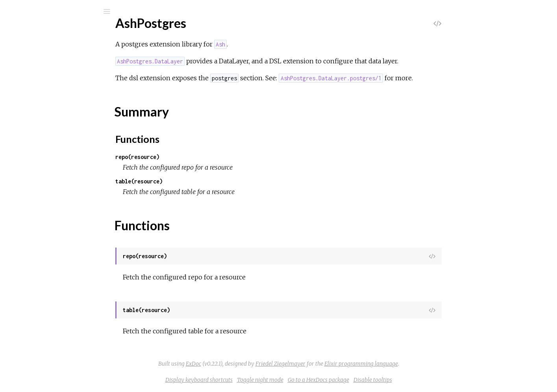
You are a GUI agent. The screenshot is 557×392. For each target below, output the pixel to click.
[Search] (59, 11)
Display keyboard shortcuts (258, 380)
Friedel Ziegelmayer (340, 364)
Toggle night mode (319, 380)
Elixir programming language (420, 364)
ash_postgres (49, 32)
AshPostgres (42, 117)
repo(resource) (196, 157)
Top (34, 130)
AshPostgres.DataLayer (57, 176)
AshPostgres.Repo (50, 206)
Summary (42, 138)
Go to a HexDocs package (378, 380)
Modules (33, 75)
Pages (28, 64)
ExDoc (253, 364)
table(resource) (198, 181)
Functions (48, 147)
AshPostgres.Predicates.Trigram (68, 236)
